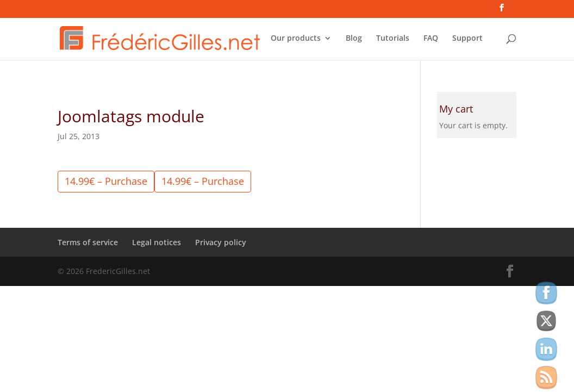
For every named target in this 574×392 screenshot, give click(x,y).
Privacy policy (221, 242)
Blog (354, 39)
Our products (296, 39)
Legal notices (157, 242)
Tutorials (393, 39)
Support (467, 39)
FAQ (431, 39)
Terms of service (88, 242)
